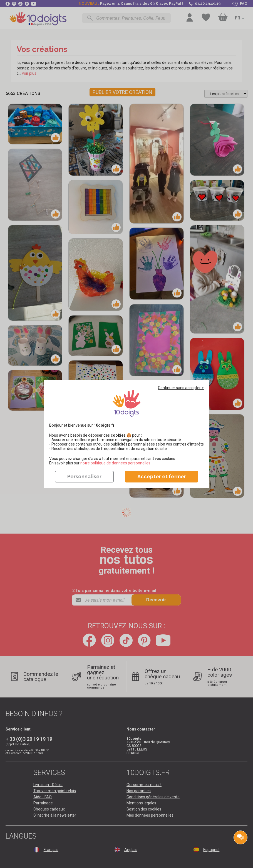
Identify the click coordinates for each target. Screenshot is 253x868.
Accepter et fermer (162, 476)
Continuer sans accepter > (181, 388)
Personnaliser (84, 476)
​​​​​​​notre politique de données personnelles (115, 463)
